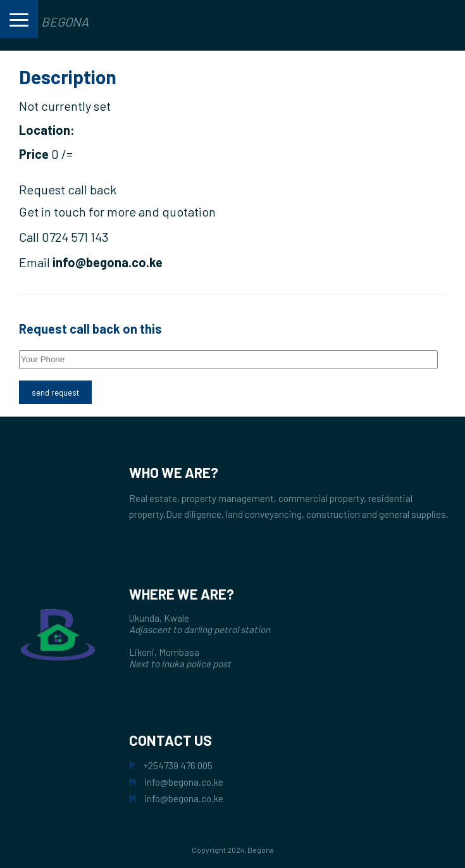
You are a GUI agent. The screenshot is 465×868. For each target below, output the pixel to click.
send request (55, 392)
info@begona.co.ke (184, 782)
